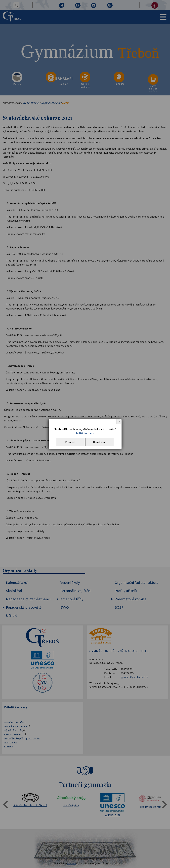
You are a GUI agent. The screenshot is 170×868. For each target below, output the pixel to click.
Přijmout (70, 442)
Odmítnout (100, 442)
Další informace (85, 433)
